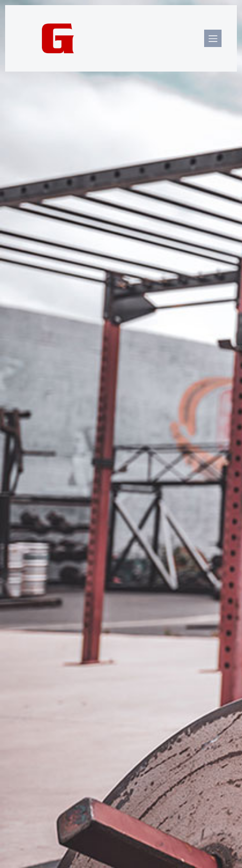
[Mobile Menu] (213, 38)
